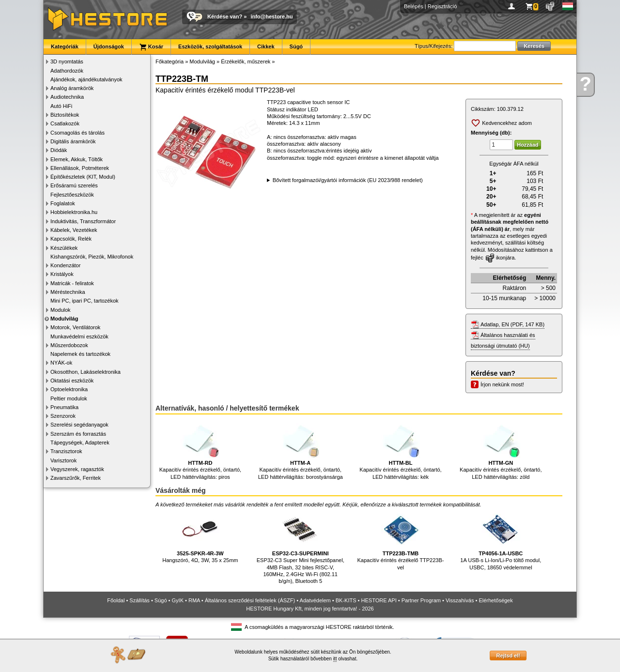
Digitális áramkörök (73, 141)
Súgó (296, 46)
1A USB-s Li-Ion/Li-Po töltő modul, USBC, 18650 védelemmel (501, 540)
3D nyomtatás (67, 61)
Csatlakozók (65, 123)
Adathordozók (67, 71)
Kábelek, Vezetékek (74, 230)
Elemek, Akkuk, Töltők (77, 159)
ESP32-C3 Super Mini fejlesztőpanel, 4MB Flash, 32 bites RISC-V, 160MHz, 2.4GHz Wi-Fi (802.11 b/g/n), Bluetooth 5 (301, 547)
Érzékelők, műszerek (246, 61)
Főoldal (116, 600)
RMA (194, 600)
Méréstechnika (68, 292)
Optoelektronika (69, 389)
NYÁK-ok (61, 363)
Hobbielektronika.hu (74, 212)
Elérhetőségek (496, 600)
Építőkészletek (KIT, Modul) (83, 177)
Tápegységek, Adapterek (80, 443)
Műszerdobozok (69, 345)
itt (335, 659)
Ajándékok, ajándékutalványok (86, 79)
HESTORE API (379, 600)
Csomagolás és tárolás (77, 133)
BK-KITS (346, 600)
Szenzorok (63, 416)
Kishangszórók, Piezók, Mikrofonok (92, 257)
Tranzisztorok (66, 451)
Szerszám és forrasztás (78, 434)
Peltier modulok (69, 398)
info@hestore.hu (271, 16)
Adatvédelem (315, 600)
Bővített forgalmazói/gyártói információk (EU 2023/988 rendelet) (348, 180)
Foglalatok (63, 203)
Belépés (414, 6)
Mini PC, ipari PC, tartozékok (85, 301)
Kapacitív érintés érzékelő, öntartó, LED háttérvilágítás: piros (200, 450)
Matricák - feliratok (72, 283)
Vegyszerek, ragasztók (77, 469)
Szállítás (139, 600)
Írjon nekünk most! (502, 384)
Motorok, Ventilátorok (75, 327)
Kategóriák (65, 46)
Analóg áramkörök (72, 88)
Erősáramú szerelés (74, 185)
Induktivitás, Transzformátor (83, 221)
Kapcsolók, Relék (71, 239)
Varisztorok (63, 460)
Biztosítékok (65, 115)
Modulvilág (64, 319)
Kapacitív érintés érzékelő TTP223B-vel (401, 540)
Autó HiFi (61, 106)
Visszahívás (460, 600)
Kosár (151, 47)
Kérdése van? (225, 16)
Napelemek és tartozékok (80, 354)
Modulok (61, 310)
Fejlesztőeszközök (72, 195)
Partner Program (421, 600)
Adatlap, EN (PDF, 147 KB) (512, 324)
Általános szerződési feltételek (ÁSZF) (250, 600)
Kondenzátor (65, 265)
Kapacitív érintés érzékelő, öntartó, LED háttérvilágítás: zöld (501, 450)
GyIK (178, 600)
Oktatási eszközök (72, 381)
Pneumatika (64, 407)
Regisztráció (442, 6)
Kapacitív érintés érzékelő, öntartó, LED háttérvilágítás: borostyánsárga (301, 450)
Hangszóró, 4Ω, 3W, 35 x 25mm (200, 537)
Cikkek (266, 46)
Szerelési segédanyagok (79, 425)
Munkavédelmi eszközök (79, 336)
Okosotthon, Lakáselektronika (85, 372)
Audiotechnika (67, 97)
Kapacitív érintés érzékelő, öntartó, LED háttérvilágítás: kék (400, 450)
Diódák (59, 150)
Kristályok (62, 274)
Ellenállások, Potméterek (80, 168)
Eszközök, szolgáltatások (210, 46)
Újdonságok (109, 46)
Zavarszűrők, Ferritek (76, 478)
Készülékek (64, 248)
